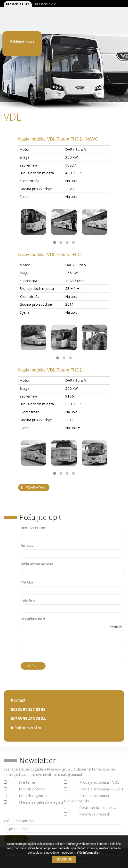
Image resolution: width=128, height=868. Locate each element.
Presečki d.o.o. (46, 4)
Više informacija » (88, 853)
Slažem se (64, 859)
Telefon (28, 601)
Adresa (27, 545)
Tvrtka (27, 582)
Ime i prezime (33, 527)
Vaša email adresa (37, 564)
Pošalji (33, 666)
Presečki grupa (18, 4)
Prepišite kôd (33, 619)
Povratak (35, 487)
